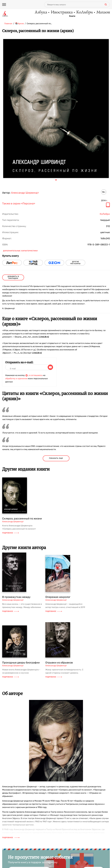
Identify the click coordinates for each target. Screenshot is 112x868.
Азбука (41, 12)
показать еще (56, 458)
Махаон (103, 12)
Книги (72, 16)
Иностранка (62, 12)
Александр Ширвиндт (25, 193)
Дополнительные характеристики (20, 251)
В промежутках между (16, 597)
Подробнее (10, 533)
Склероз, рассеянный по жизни (22, 519)
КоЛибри (84, 12)
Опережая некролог (58, 597)
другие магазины (75, 263)
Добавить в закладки (13, 277)
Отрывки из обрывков (59, 663)
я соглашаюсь (36, 375)
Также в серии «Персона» (19, 204)
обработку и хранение (16, 379)
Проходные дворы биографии (21, 663)
